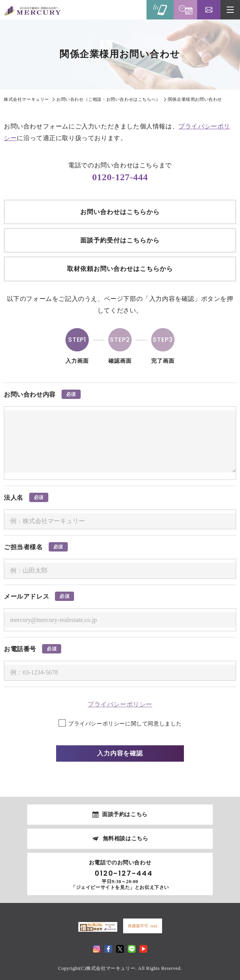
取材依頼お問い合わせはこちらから (120, 269)
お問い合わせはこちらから (120, 212)
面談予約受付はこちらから (120, 240)
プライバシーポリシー (120, 704)
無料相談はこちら (126, 839)
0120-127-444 (120, 177)
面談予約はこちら (125, 814)
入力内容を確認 (120, 753)
